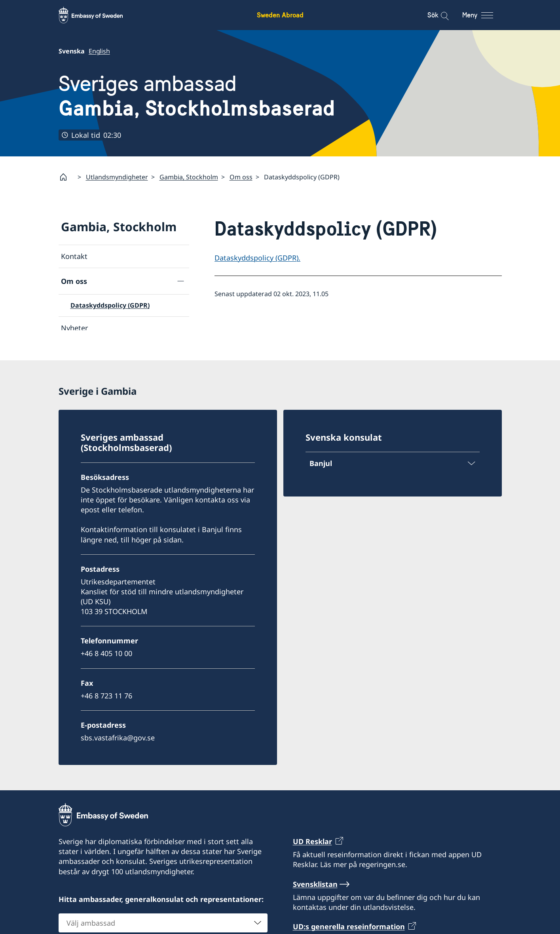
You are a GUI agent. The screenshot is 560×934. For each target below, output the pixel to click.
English (99, 51)
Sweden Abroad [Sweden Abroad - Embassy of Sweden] (280, 15)
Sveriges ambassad (197, 96)
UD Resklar (312, 846)
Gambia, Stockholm (189, 177)
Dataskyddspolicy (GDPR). (257, 258)
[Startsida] (66, 177)
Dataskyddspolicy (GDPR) (110, 305)
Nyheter (74, 328)
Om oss (241, 177)
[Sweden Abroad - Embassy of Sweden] (98, 15)
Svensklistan (315, 889)
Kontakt (74, 256)
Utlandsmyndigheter (117, 177)
